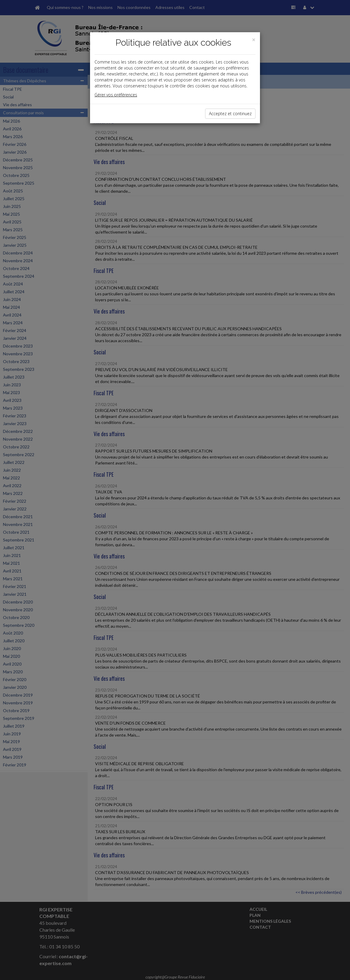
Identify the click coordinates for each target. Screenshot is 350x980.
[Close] (254, 40)
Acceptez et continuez (230, 114)
